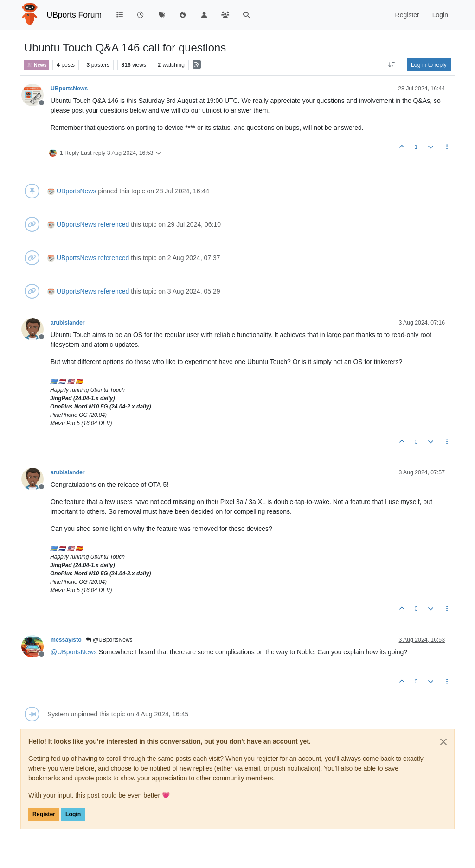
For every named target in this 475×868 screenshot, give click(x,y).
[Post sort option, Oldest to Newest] (392, 65)
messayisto (66, 640)
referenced (113, 224)
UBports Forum (74, 15)
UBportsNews (69, 89)
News (36, 65)
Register (44, 814)
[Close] (443, 742)
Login (73, 814)
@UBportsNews (109, 640)
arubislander (68, 323)
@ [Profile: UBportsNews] (74, 652)
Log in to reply (429, 65)
